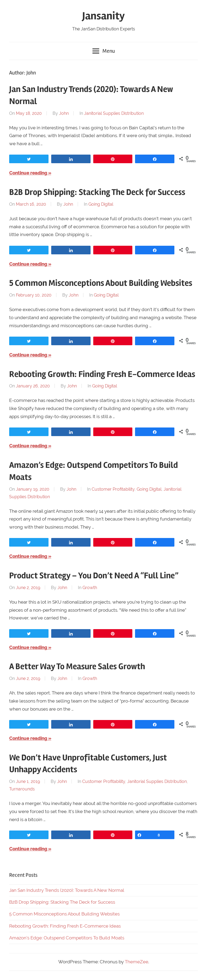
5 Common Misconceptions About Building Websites (101, 283)
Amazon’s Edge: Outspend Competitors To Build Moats (67, 938)
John (64, 113)
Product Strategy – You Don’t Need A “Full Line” (94, 575)
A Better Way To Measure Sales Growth (77, 666)
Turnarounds (22, 789)
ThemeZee (137, 962)
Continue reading (28, 173)
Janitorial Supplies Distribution (114, 113)
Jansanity (103, 16)
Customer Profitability (113, 489)
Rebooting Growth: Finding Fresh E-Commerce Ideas (102, 374)
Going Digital (101, 204)
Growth (90, 588)
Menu (104, 51)
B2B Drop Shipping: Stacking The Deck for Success (97, 192)
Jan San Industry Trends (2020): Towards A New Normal (67, 890)
